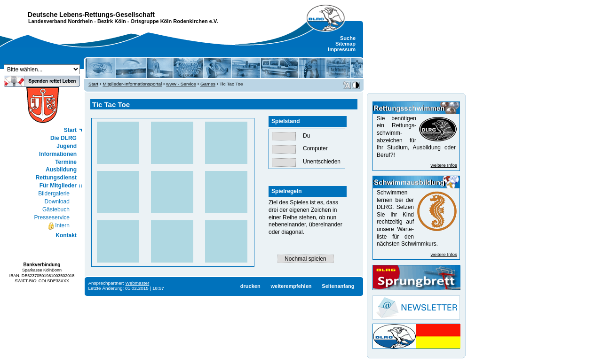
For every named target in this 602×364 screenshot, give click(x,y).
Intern (59, 226)
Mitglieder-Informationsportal (132, 84)
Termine (66, 162)
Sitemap (345, 44)
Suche (348, 38)
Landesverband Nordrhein (60, 21)
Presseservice (52, 217)
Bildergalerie (54, 194)
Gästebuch (56, 209)
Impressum (342, 49)
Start (70, 130)
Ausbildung (61, 170)
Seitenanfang (338, 286)
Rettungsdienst (56, 178)
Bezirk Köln (112, 21)
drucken (250, 286)
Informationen (58, 154)
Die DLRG (63, 138)
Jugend (67, 146)
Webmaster (138, 283)
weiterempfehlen (291, 286)
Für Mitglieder (58, 186)
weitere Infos (444, 165)
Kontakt (66, 235)
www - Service (181, 84)
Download (57, 201)
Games (208, 84)
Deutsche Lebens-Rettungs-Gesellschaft (91, 15)
